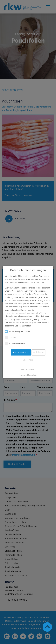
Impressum (23, 375)
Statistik (11, 338)
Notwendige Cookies (18, 332)
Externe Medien (15, 344)
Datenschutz (32, 375)
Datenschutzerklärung (21, 313)
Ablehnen (38, 352)
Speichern (28, 360)
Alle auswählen (21, 352)
